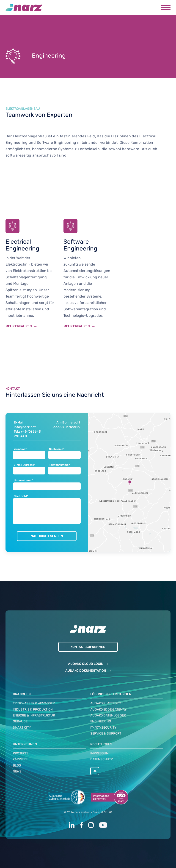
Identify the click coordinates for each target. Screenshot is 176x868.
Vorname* (20, 449)
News (17, 771)
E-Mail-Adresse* (24, 465)
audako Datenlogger (108, 715)
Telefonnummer (59, 465)
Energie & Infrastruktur (34, 715)
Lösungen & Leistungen (111, 694)
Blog (17, 765)
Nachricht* (21, 496)
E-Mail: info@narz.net (25, 425)
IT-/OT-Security (103, 728)
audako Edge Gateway (108, 710)
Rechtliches (101, 744)
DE (95, 771)
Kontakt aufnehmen (88, 647)
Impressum (99, 753)
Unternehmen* (23, 481)
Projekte (21, 753)
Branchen (22, 694)
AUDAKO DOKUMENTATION (86, 671)
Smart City (22, 728)
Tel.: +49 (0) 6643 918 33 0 (27, 434)
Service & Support (106, 734)
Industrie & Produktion (33, 710)
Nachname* (57, 449)
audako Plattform (106, 703)
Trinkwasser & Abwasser (34, 703)
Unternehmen (25, 744)
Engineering (101, 721)
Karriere (20, 759)
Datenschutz (102, 759)
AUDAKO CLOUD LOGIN (86, 664)
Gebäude (20, 721)
